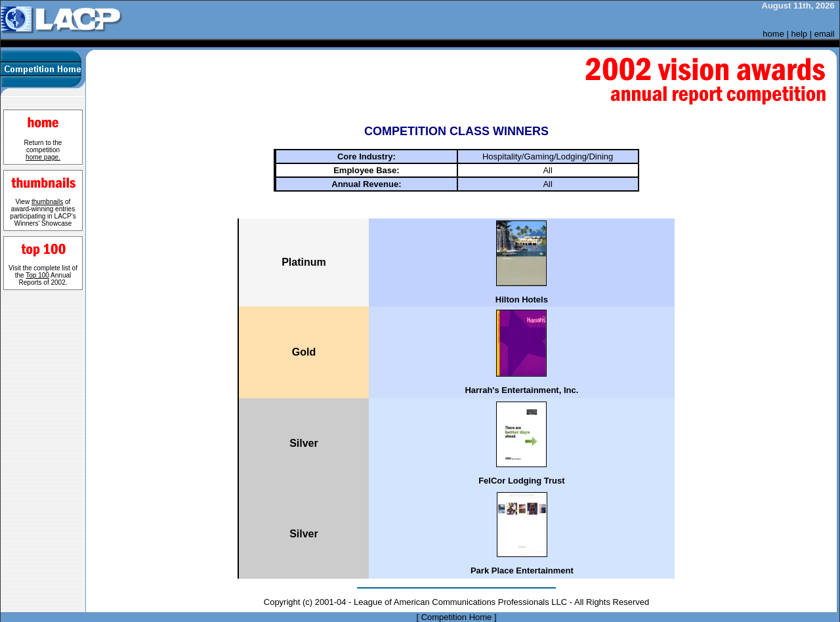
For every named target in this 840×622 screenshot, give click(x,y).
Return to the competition (43, 150)
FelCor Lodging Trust (521, 481)
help (800, 34)
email (825, 34)
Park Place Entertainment (522, 570)
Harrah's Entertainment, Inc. (521, 390)
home (773, 34)
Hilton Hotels (522, 300)
